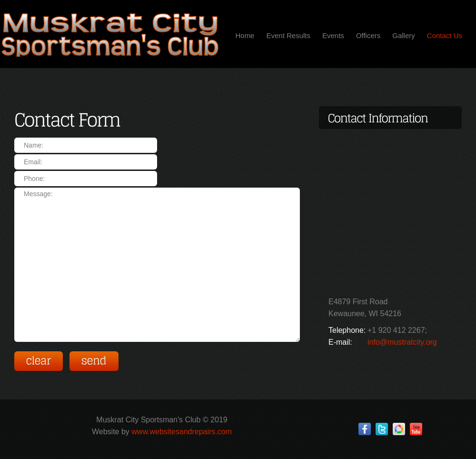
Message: (157, 265)
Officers (368, 35)
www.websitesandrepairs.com (182, 432)
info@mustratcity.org (402, 342)
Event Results (288, 35)
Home (245, 35)
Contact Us (445, 35)
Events (333, 35)
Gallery (404, 35)
